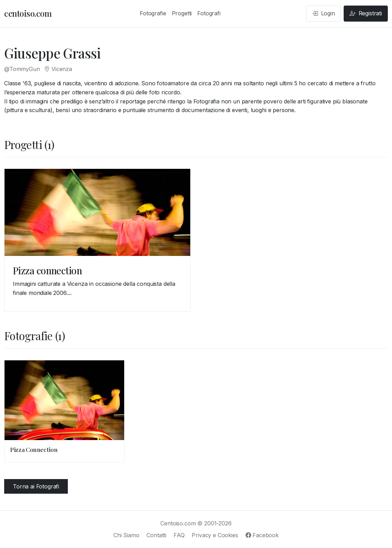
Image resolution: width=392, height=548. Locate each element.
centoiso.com (28, 13)
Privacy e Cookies (215, 535)
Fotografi (209, 13)
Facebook (262, 535)
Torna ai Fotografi (36, 486)
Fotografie (153, 13)
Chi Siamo (126, 535)
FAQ (179, 535)
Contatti (156, 535)
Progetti (182, 13)
